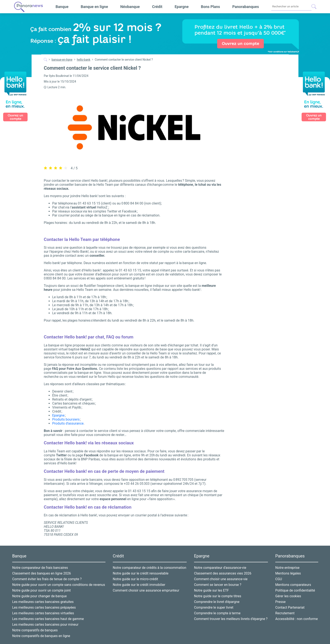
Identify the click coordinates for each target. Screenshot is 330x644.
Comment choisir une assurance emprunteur (146, 590)
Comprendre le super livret (214, 607)
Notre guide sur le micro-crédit (135, 579)
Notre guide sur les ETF (211, 590)
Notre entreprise (287, 568)
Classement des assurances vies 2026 (223, 573)
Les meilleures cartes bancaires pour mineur (45, 625)
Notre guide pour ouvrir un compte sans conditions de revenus (59, 585)
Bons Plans (211, 7)
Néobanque (130, 7)
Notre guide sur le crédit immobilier (139, 585)
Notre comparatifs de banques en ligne (41, 636)
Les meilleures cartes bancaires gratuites (43, 602)
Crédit (157, 7)
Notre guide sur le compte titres (218, 596)
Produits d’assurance (68, 423)
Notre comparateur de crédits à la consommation (150, 568)
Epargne (182, 7)
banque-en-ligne (62, 60)
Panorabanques (246, 7)
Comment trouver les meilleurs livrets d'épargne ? (231, 619)
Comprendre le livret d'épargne (217, 602)
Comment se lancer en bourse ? (218, 585)
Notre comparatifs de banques (35, 630)
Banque (62, 7)
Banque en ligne (94, 7)
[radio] (45, 168)
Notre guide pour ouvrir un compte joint (41, 590)
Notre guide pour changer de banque (39, 596)
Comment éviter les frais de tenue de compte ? (47, 579)
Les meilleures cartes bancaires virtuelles (43, 613)
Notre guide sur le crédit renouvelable (141, 573)
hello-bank (84, 60)
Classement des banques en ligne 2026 (42, 573)
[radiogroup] (56, 168)
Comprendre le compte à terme (217, 613)
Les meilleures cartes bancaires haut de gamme (48, 619)
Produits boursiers (66, 419)
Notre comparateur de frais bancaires (40, 568)
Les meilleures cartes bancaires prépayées (44, 607)
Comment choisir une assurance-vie (221, 579)
